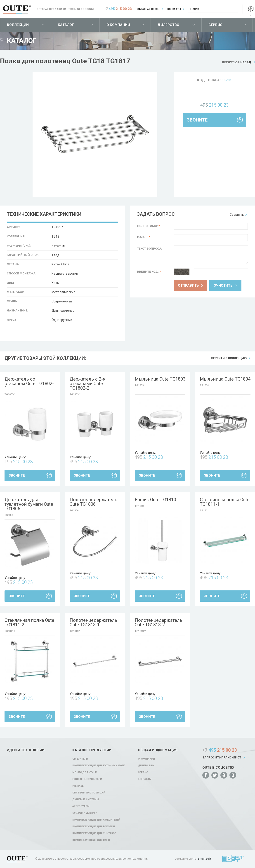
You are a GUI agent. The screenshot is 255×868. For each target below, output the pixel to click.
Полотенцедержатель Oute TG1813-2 (159, 622)
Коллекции (18, 25)
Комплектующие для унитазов (94, 833)
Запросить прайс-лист (222, 757)
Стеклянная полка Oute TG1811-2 (29, 622)
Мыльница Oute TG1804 (225, 379)
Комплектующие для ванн (91, 840)
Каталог (66, 25)
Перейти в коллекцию (229, 358)
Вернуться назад (237, 62)
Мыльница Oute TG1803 (160, 379)
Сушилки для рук (85, 813)
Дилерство (168, 25)
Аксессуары (81, 806)
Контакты (174, 9)
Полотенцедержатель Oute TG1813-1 (93, 622)
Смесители (80, 759)
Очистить (223, 285)
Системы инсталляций (89, 793)
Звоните (197, 120)
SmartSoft (204, 859)
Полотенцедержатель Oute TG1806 (93, 502)
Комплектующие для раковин (94, 827)
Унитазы (78, 786)
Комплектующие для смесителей (96, 820)
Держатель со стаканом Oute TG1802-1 (29, 384)
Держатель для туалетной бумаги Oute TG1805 (29, 504)
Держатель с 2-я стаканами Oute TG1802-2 (87, 384)
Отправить (188, 285)
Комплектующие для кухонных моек (99, 766)
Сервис (215, 25)
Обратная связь (148, 9)
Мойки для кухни (85, 772)
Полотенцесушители (87, 779)
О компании (118, 25)
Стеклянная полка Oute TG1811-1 (225, 502)
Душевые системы (86, 799)
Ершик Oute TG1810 (155, 500)
